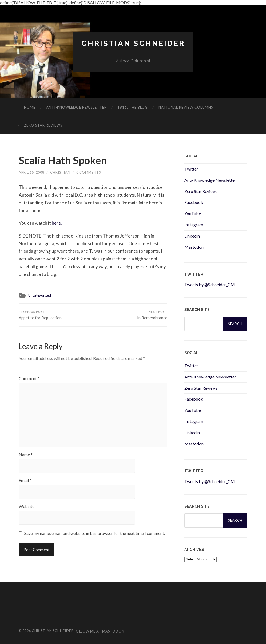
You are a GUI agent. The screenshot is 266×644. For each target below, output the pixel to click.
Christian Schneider (133, 43)
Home (30, 107)
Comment (29, 380)
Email (25, 484)
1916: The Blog (133, 107)
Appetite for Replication (40, 316)
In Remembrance (152, 316)
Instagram (194, 225)
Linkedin (192, 236)
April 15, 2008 (32, 173)
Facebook (194, 202)
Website (27, 510)
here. (57, 224)
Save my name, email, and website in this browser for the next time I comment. (95, 537)
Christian (61, 173)
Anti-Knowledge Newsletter (210, 180)
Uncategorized (40, 296)
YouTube (193, 213)
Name (26, 458)
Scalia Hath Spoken (64, 161)
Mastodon (194, 247)
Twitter (191, 169)
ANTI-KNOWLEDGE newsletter (76, 107)
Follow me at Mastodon (99, 631)
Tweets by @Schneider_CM (210, 285)
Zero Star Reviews (43, 125)
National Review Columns (186, 107)
